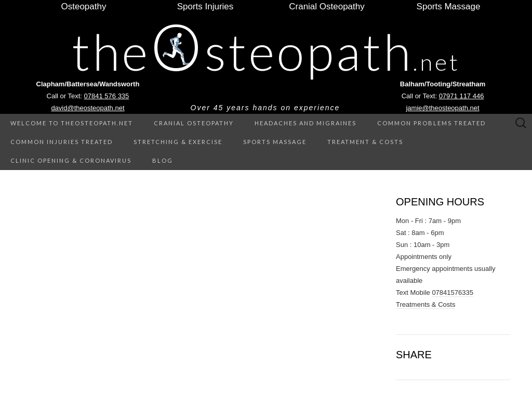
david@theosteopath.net (88, 108)
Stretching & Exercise (178, 142)
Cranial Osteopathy (194, 123)
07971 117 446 (462, 96)
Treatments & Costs (425, 304)
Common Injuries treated (62, 142)
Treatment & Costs (365, 142)
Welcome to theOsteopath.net (72, 123)
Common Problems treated (431, 123)
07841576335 (453, 292)
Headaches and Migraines (305, 123)
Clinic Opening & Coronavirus (71, 160)
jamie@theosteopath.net (442, 108)
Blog (163, 160)
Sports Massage (275, 142)
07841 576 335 (107, 96)
